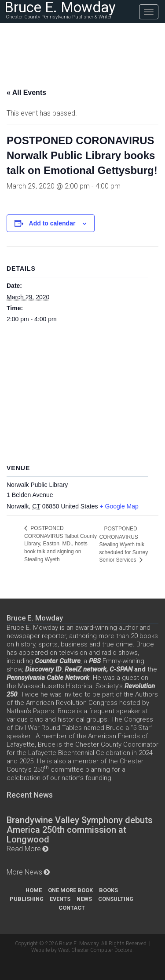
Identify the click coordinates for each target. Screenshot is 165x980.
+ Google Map (119, 506)
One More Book (70, 890)
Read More (24, 849)
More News (24, 872)
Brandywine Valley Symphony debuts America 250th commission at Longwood (80, 830)
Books (108, 890)
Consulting (116, 899)
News (84, 899)
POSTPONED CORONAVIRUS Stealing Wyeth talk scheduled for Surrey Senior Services (123, 544)
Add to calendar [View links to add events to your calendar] (52, 223)
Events (60, 899)
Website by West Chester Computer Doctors (82, 950)
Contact (72, 908)
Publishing (27, 899)
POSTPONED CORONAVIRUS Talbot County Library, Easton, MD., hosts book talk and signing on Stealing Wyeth (60, 544)
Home (34, 890)
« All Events (26, 93)
